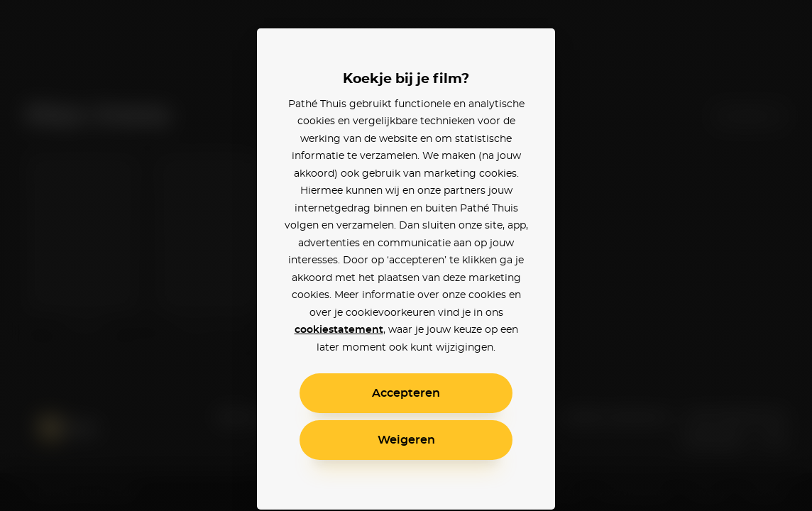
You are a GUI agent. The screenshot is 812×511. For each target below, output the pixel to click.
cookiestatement (339, 330)
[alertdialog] (406, 255)
